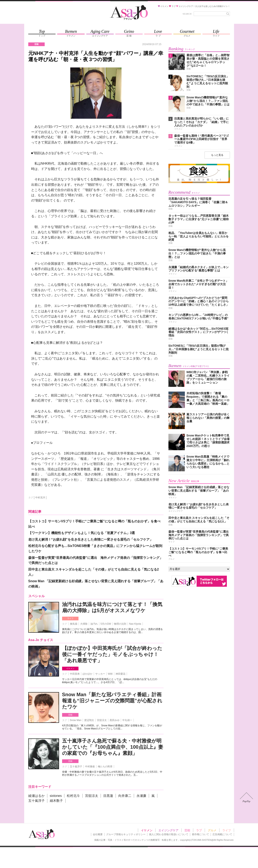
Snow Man (76, 720)
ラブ (199, 830)
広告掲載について (222, 834)
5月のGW (106, 624)
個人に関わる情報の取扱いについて (169, 834)
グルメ (212, 830)
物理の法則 (120, 624)
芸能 (70, 715)
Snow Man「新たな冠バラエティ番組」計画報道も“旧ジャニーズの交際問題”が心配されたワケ (112, 701)
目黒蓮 (108, 796)
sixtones (56, 796)
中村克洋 (40, 498)
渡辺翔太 (89, 720)
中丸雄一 (127, 720)
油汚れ (94, 624)
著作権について (200, 834)
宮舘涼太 (102, 720)
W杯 (110, 674)
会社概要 (98, 834)
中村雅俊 (90, 767)
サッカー (100, 674)
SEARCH (187, 14)
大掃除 (84, 624)
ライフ (70, 618)
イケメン (70, 668)
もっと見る (217, 155)
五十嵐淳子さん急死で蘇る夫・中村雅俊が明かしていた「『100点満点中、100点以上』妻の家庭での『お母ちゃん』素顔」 (113, 747)
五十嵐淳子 (76, 767)
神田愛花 (120, 674)
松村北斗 (73, 796)
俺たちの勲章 (105, 767)
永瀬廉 (141, 796)
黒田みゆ (115, 720)
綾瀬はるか (36, 796)
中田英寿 (75, 674)
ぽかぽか (88, 674)
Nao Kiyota (135, 624)
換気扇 (74, 624)
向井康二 (125, 796)
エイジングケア (168, 830)
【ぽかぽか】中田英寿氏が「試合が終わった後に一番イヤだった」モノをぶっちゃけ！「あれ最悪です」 (112, 654)
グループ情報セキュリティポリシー (126, 834)
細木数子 (56, 801)
